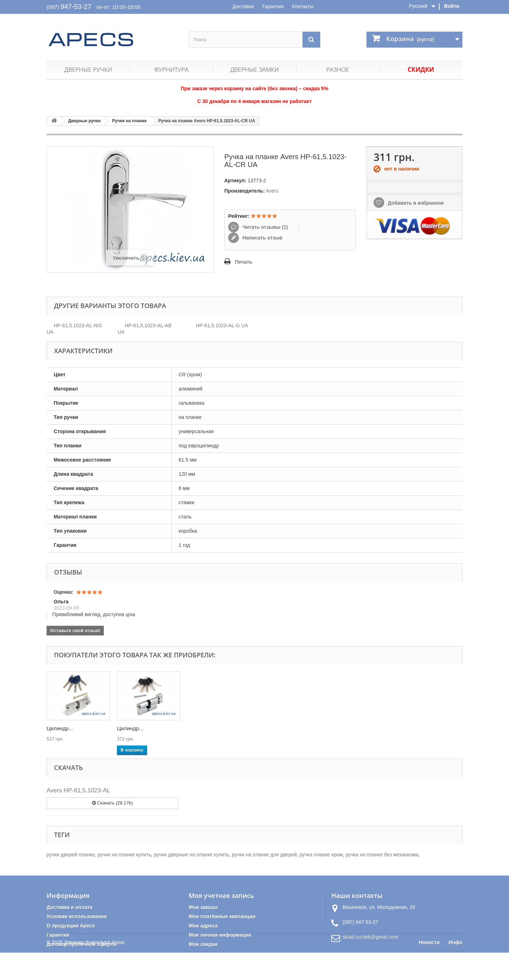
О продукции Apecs (71, 926)
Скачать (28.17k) (112, 803)
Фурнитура (171, 69)
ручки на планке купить (124, 855)
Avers (272, 191)
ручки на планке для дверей (264, 855)
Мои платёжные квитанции (222, 916)
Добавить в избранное (415, 203)
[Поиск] (311, 40)
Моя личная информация (220, 935)
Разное (338, 69)
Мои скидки (203, 944)
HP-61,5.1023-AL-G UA (222, 325)
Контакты (303, 6)
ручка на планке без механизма (382, 855)
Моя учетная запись (221, 895)
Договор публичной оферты (82, 944)
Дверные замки (254, 69)
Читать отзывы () (264, 227)
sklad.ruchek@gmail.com (371, 937)
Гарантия (273, 6)
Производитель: (245, 191)
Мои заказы (203, 907)
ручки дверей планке (71, 855)
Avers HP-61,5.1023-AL (78, 790)
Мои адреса (203, 926)
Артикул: (235, 181)
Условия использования (77, 916)
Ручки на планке (130, 121)
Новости (429, 970)
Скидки (421, 69)
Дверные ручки (88, 69)
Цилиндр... (60, 728)
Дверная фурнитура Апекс (95, 970)
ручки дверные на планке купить (191, 855)
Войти (452, 6)
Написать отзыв (262, 238)
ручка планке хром (321, 855)
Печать (244, 262)
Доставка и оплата (69, 907)
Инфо (456, 970)
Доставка (243, 6)
